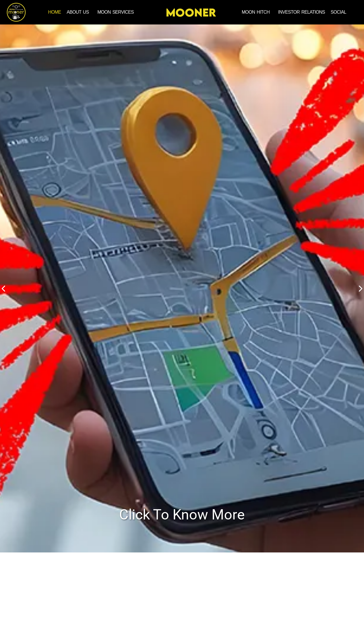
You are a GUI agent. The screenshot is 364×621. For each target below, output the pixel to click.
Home (54, 12)
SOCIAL (339, 12)
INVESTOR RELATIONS (302, 12)
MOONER (191, 12)
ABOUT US (78, 12)
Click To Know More (182, 515)
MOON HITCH (256, 12)
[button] (79, 12)
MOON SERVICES (115, 12)
